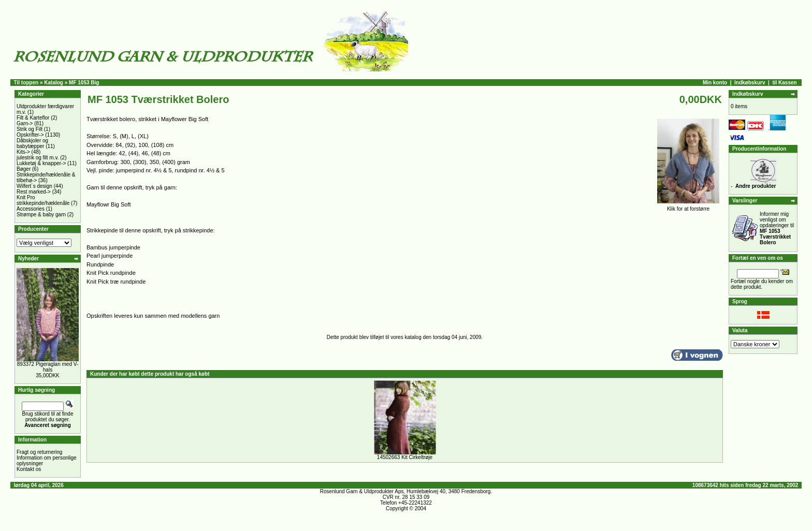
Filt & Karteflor (33, 118)
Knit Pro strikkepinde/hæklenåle (43, 200)
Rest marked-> (34, 192)
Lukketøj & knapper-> (41, 163)
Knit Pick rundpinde (111, 273)
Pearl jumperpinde (110, 256)
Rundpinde (100, 264)
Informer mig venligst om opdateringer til (777, 228)
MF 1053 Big (84, 83)
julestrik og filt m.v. (38, 158)
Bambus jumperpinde (113, 247)
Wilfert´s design (34, 186)
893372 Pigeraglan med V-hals (48, 367)
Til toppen (26, 83)
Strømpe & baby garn (41, 215)
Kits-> (23, 152)
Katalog (54, 83)
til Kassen (784, 83)
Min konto (715, 83)
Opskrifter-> (30, 135)
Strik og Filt (30, 129)
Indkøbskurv (750, 83)
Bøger (24, 169)
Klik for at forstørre (688, 207)
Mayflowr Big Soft (109, 204)
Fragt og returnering (39, 452)
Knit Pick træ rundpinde (116, 282)
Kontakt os (29, 469)
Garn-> (25, 123)
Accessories (31, 209)
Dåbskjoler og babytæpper (32, 143)
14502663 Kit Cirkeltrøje (405, 457)
